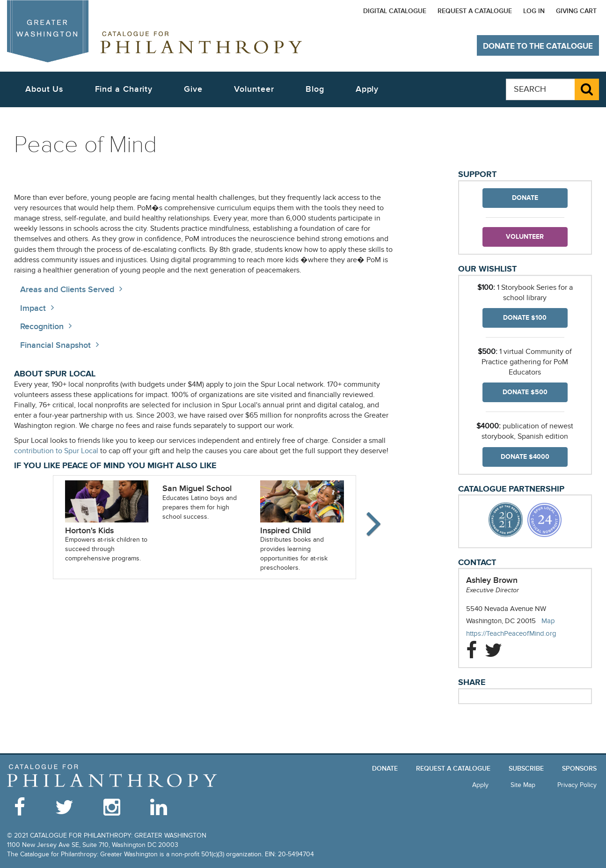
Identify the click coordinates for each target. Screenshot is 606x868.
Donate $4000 (525, 457)
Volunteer (525, 237)
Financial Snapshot (55, 345)
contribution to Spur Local (56, 451)
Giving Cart (576, 11)
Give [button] (193, 89)
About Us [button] (44, 89)
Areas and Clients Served (67, 290)
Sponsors (579, 769)
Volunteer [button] (254, 89)
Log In (534, 11)
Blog (315, 89)
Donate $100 (525, 318)
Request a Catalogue (475, 11)
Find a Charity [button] (124, 89)
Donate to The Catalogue (538, 46)
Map (548, 621)
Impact (33, 308)
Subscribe (526, 769)
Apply (367, 89)
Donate (525, 198)
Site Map (523, 785)
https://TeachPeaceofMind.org (521, 634)
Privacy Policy (577, 785)
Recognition (42, 327)
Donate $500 (525, 392)
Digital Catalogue (395, 11)
